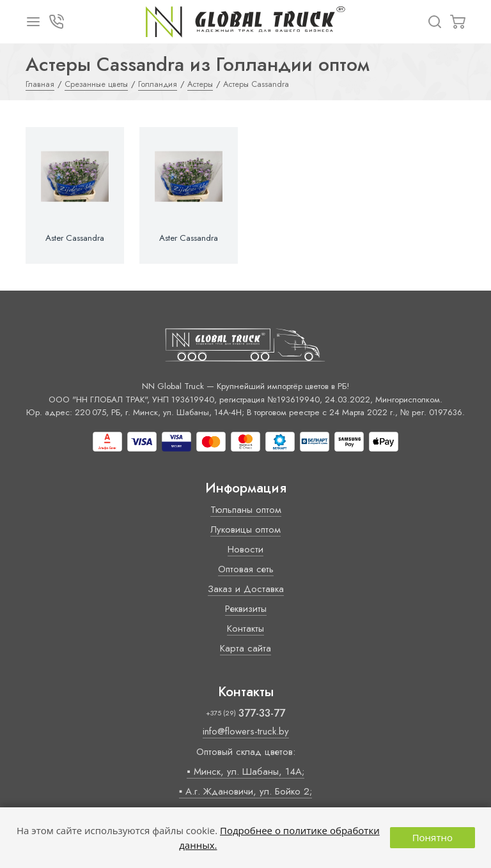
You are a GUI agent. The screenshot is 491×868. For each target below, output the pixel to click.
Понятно (433, 837)
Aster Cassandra (75, 238)
